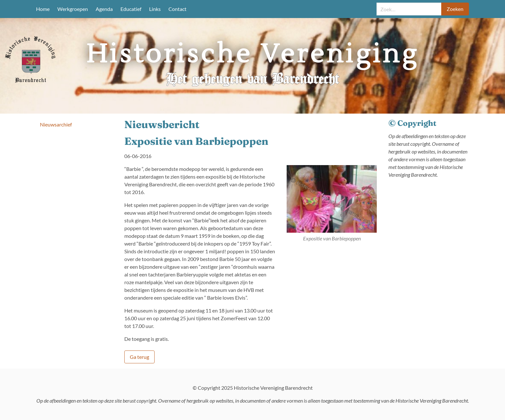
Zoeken (455, 9)
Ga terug (139, 357)
